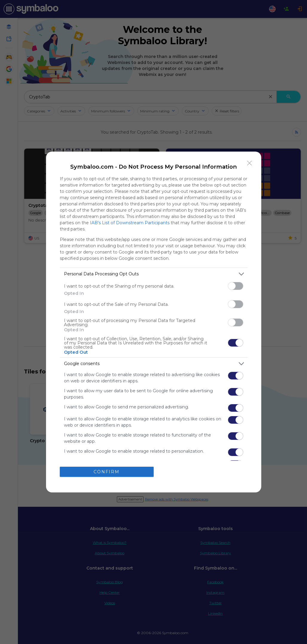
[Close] (250, 163)
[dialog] (154, 322)
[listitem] (154, 274)
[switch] (236, 286)
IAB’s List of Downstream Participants (130, 223)
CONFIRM (107, 472)
